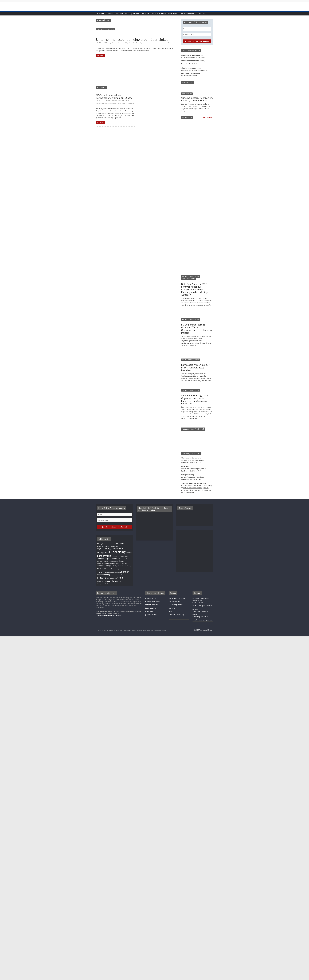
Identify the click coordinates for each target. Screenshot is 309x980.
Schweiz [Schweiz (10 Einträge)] (111, 572)
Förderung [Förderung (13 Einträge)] (115, 556)
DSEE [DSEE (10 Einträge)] (112, 549)
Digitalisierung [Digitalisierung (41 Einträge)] (104, 548)
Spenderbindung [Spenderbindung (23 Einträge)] (104, 575)
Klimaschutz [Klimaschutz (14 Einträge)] (101, 564)
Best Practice (110, 101)
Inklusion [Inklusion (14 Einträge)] (107, 561)
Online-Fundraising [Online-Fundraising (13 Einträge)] (113, 569)
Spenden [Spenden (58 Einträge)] (125, 572)
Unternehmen (147, 43)
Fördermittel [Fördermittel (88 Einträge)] (104, 556)
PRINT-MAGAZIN (102, 88)
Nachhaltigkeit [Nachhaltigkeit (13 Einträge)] (115, 566)
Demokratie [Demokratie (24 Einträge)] (120, 544)
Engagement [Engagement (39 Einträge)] (103, 552)
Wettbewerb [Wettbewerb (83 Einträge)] (114, 581)
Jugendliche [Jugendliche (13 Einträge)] (114, 561)
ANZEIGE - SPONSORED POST (105, 29)
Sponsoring (121, 101)
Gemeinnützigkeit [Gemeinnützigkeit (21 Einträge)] (104, 559)
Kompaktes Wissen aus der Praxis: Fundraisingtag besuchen (195, 367)
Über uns (201, 14)
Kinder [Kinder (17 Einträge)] (122, 561)
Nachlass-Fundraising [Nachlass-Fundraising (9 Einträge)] (125, 566)
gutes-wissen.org (151, 615)
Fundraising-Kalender (176, 605)
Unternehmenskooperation (113, 103)
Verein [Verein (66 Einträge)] (119, 578)
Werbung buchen (187, 14)
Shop (127, 14)
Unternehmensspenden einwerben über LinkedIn (134, 40)
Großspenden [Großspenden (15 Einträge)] (116, 559)
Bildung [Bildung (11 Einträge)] (99, 544)
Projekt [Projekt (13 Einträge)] (99, 572)
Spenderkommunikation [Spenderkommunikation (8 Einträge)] (117, 575)
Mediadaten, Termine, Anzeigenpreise (135, 630)
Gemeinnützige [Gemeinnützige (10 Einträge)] (123, 556)
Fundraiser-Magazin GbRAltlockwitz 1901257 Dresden (201, 600)
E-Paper (111, 14)
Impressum (173, 618)
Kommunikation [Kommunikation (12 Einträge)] (110, 564)
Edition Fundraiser (151, 605)
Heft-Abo (119, 14)
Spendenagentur (151, 608)
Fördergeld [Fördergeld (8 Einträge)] (129, 553)
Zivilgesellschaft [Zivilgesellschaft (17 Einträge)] (103, 584)
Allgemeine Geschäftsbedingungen (157, 630)
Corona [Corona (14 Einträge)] (104, 544)
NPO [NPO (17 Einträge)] (105, 569)
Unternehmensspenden (159, 43)
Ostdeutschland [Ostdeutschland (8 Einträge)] (123, 569)
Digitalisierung (113, 43)
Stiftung (127, 101)
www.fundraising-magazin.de (202, 620)
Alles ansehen (208, 117)
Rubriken (101, 14)
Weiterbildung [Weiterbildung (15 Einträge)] (102, 581)
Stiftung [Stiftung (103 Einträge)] (102, 578)
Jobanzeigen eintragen (189, 76)
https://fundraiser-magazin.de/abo (108, 615)
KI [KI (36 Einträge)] (119, 561)
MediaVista (149, 611)
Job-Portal (135, 14)
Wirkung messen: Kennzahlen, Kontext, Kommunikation (197, 99)
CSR (116, 101)
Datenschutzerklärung (176, 615)
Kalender (146, 14)
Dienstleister (173, 14)
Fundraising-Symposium (153, 601)
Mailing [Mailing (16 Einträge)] (107, 566)
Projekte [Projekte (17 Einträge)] (105, 572)
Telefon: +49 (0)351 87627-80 (202, 606)
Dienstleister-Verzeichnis (177, 598)
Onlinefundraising (123, 43)
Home (99, 630)
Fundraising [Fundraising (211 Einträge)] (117, 552)
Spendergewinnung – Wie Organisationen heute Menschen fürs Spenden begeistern (195, 399)
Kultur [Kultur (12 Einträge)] (118, 564)
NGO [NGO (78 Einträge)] (100, 568)
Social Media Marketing (136, 43)
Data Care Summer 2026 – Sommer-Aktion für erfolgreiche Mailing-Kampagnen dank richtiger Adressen (195, 289)
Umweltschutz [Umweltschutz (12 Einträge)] (111, 578)
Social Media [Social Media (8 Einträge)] (116, 572)
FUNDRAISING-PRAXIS (189, 279)
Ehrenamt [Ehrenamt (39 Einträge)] (119, 548)
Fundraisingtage (158, 14)
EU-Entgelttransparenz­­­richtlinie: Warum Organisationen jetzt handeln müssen (196, 329)
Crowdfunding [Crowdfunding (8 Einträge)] (111, 544)
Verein (123, 103)
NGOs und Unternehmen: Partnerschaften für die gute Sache (114, 96)
